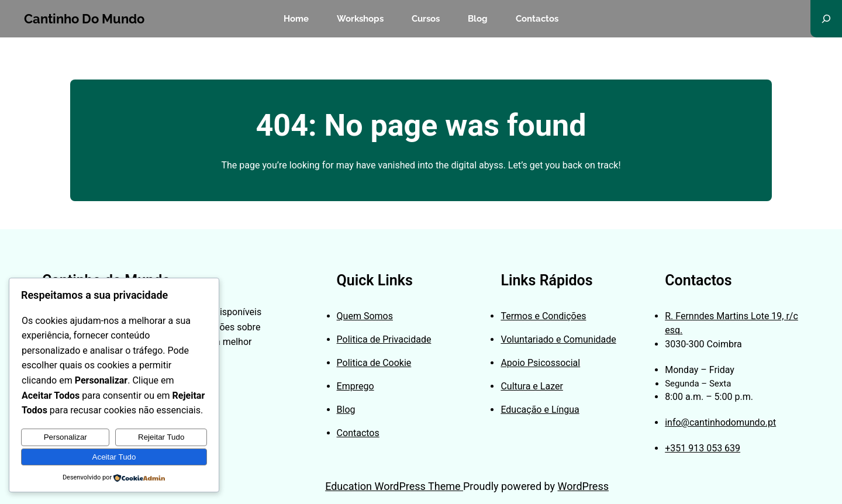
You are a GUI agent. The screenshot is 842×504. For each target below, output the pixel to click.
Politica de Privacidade (384, 339)
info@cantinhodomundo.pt (720, 422)
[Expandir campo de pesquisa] (826, 19)
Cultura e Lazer (532, 386)
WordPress (583, 486)
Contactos (358, 433)
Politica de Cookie (374, 363)
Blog (346, 410)
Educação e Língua (540, 410)
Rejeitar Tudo (161, 437)
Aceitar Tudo (114, 457)
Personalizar (65, 437)
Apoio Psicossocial (540, 363)
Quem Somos (365, 316)
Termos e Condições (543, 316)
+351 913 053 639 (703, 448)
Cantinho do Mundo (84, 19)
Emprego (356, 386)
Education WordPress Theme (394, 486)
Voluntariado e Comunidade (558, 339)
